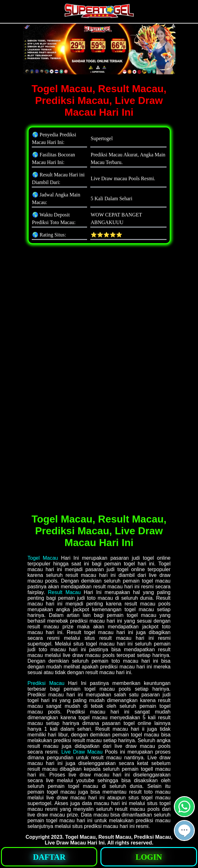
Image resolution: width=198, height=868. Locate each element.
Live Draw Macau (82, 752)
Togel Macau (43, 558)
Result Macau (64, 592)
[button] (184, 830)
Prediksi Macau (46, 683)
